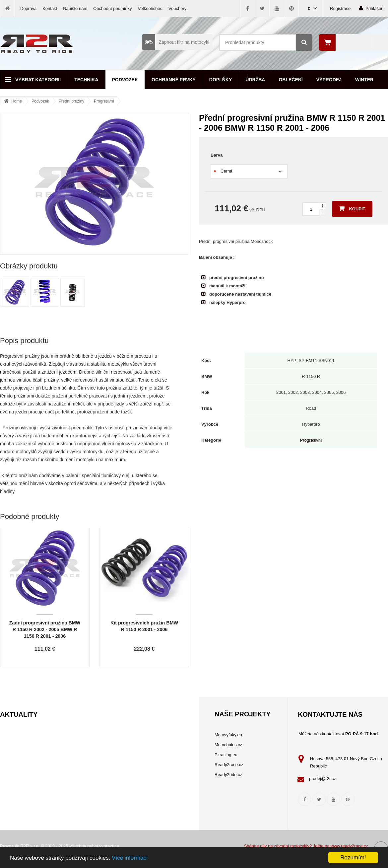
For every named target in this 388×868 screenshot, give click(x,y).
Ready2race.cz (229, 765)
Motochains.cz (228, 745)
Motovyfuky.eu (228, 735)
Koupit (352, 208)
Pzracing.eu (226, 755)
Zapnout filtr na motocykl (176, 42)
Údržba (255, 80)
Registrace (340, 8)
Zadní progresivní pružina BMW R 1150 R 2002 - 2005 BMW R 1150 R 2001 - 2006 (45, 629)
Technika (86, 80)
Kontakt (50, 8)
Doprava (28, 8)
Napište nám (75, 8)
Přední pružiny (71, 101)
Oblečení (291, 80)
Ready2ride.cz (228, 775)
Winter (364, 80)
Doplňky (221, 80)
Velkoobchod (150, 8)
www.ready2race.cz (349, 846)
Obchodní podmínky (112, 8)
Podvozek (125, 80)
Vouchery (177, 8)
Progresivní (104, 101)
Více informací (130, 858)
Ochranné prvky (174, 80)
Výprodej (329, 80)
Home (17, 101)
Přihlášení (372, 8)
